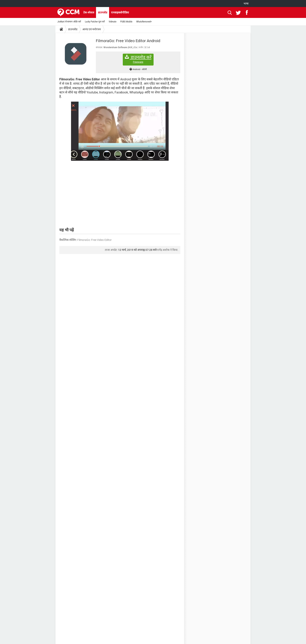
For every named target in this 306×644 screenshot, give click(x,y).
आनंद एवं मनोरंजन (92, 29)
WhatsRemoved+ (144, 22)
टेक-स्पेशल (89, 12)
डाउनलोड (103, 12)
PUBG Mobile (126, 22)
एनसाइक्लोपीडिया (120, 12)
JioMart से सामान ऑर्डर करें (69, 22)
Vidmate (113, 22)
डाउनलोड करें (138, 59)
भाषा (246, 4)
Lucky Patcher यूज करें (95, 22)
